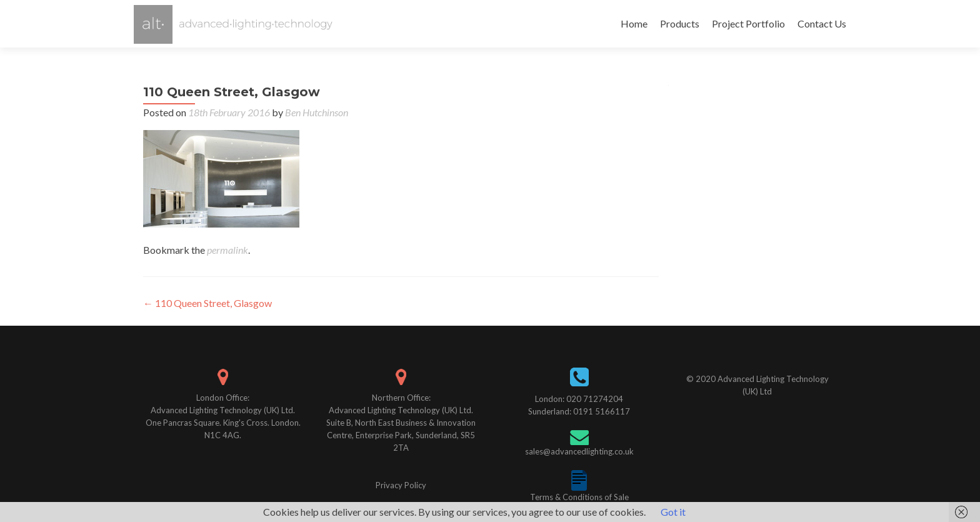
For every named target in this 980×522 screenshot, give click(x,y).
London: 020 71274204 (579, 399)
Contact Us (822, 23)
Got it (673, 512)
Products (680, 23)
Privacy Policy (401, 485)
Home (634, 23)
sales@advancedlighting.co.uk (579, 451)
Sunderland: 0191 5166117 (579, 411)
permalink (227, 250)
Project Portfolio (748, 23)
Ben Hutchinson (317, 112)
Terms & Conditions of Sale (579, 497)
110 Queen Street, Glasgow (207, 303)
